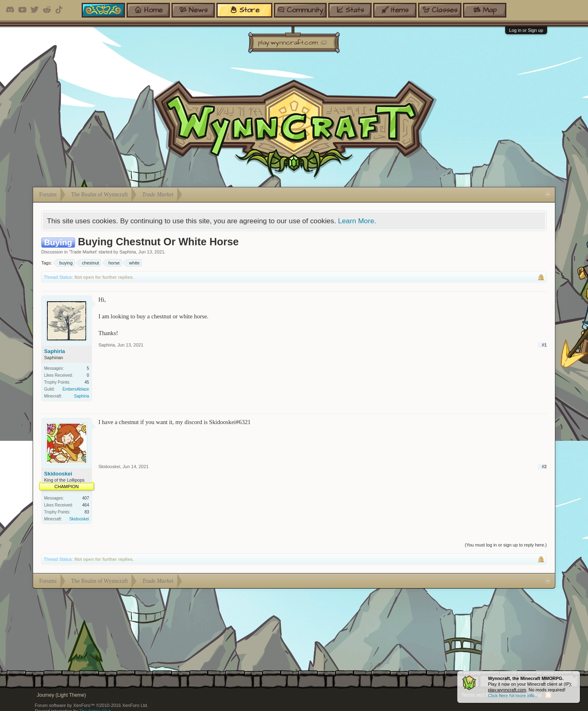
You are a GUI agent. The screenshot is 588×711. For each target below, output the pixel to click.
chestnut (89, 263)
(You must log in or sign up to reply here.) (506, 545)
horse (113, 263)
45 (87, 382)
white (133, 263)
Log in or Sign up (526, 30)
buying (65, 263)
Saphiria (128, 252)
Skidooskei (58, 474)
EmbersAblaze (76, 389)
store (245, 10)
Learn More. (357, 221)
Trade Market (83, 252)
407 (86, 498)
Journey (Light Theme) (61, 695)
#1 (544, 345)
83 (87, 512)
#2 (544, 467)
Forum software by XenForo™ (91, 705)
